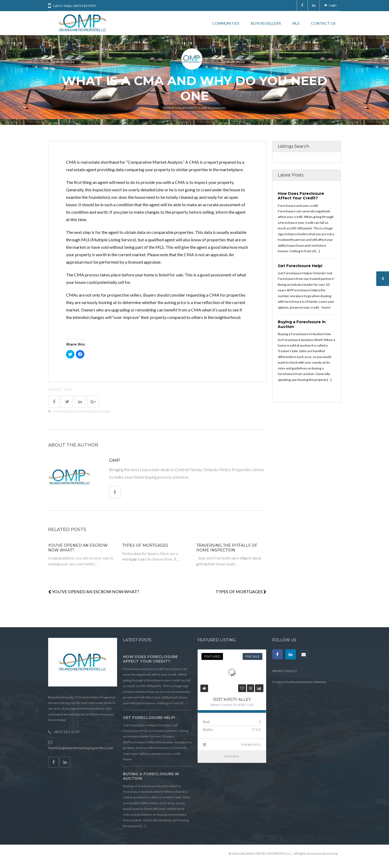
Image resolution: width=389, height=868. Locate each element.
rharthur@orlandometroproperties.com (81, 748)
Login (330, 5)
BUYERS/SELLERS (266, 23)
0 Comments (217, 108)
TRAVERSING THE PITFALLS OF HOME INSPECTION (227, 548)
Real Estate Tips (189, 108)
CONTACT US (323, 23)
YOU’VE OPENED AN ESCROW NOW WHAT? (78, 548)
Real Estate (103, 411)
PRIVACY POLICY (285, 671)
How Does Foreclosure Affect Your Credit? (301, 196)
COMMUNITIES (226, 23)
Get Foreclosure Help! (300, 266)
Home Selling (84, 411)
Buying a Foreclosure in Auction (302, 324)
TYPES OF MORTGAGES (145, 545)
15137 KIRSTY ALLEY (232, 700)
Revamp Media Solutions (308, 682)
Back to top (330, 854)
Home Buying (63, 411)
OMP (171, 108)
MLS (296, 23)
